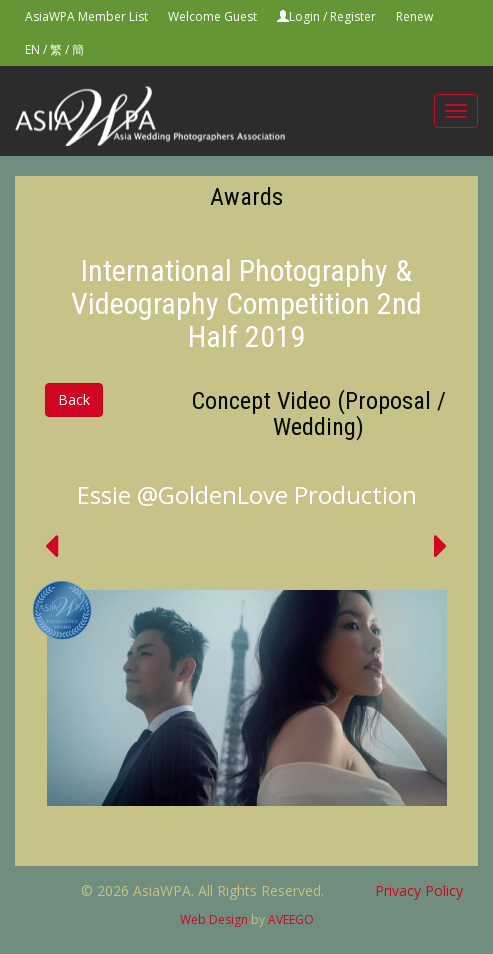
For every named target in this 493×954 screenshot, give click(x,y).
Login (304, 16)
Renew (414, 16)
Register (353, 16)
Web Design (214, 919)
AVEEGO (291, 919)
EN (32, 49)
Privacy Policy (419, 890)
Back (74, 399)
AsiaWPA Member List (86, 16)
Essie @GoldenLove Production (247, 494)
